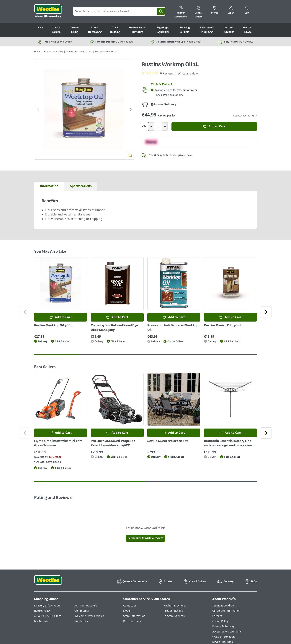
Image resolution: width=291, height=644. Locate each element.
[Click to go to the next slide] (131, 109)
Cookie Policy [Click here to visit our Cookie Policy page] (220, 621)
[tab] (49, 186)
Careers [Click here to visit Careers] (217, 616)
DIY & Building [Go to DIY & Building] (115, 30)
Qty (144, 126)
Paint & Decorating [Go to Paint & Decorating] (95, 30)
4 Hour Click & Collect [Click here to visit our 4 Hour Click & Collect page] (47, 616)
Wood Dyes (86, 52)
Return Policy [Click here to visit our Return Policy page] (42, 611)
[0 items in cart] (247, 10)
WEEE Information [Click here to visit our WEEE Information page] (224, 637)
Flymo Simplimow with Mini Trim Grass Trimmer (58, 443)
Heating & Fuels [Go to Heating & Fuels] (185, 30)
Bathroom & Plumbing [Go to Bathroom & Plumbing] (207, 30)
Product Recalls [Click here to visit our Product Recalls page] (173, 611)
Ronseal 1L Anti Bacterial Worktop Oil (173, 328)
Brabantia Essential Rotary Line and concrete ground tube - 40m (228, 443)
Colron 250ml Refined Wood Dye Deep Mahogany (114, 328)
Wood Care (72, 52)
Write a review (188, 74)
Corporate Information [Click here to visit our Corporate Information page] (226, 611)
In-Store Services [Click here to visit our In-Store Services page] (174, 616)
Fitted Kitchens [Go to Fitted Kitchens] (229, 30)
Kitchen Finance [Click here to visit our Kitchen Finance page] (133, 621)
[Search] (161, 11)
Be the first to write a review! (145, 538)
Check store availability (169, 95)
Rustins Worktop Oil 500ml (54, 326)
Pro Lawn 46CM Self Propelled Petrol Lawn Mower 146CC (113, 443)
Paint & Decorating (53, 52)
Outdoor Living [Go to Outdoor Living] (75, 30)
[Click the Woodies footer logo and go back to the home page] (48, 582)
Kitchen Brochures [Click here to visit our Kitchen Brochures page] (175, 606)
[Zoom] (130, 155)
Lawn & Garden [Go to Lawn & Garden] (56, 30)
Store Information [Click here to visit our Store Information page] (134, 616)
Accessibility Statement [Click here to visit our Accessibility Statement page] (227, 632)
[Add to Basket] (214, 126)
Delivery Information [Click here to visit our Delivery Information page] (47, 606)
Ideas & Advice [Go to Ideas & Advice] (248, 30)
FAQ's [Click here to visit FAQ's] (127, 611)
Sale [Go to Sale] (40, 28)
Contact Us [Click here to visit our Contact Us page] (130, 606)
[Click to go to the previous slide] (38, 109)
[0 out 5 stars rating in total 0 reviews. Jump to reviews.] (158, 73)
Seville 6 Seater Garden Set (168, 441)
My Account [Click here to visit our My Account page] (41, 621)
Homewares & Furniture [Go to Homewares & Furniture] (138, 30)
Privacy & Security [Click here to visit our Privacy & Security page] (223, 626)
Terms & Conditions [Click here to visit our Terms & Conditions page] (225, 606)
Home (37, 52)
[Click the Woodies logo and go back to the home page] (48, 11)
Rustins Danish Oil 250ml (223, 326)
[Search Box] (119, 11)
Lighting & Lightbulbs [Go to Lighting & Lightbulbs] (163, 30)
